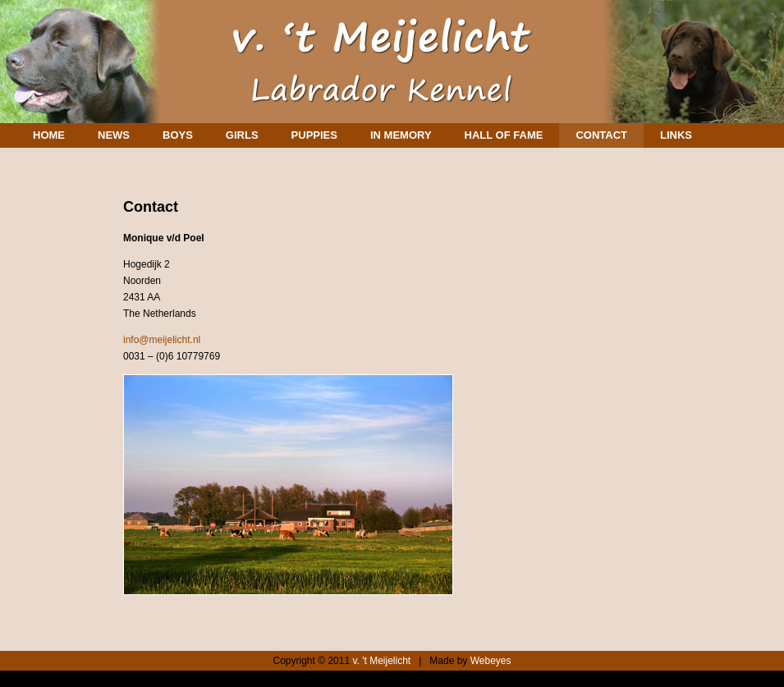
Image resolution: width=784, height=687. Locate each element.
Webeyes (491, 661)
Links (676, 135)
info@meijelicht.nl (162, 340)
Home (49, 135)
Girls (242, 135)
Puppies (314, 135)
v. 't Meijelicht (381, 661)
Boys (178, 135)
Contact (601, 135)
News (114, 135)
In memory (401, 135)
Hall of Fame (504, 135)
